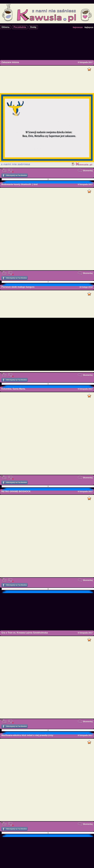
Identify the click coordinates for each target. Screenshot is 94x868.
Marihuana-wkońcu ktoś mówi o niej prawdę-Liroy (27, 735)
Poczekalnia (20, 27)
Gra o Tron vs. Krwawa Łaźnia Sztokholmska (25, 633)
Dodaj (33, 27)
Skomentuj (85, 171)
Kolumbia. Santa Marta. (13, 389)
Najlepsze (89, 27)
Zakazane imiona (10, 62)
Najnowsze (78, 27)
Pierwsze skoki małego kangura (18, 287)
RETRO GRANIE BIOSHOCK (16, 491)
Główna (5, 27)
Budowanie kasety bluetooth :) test (20, 184)
